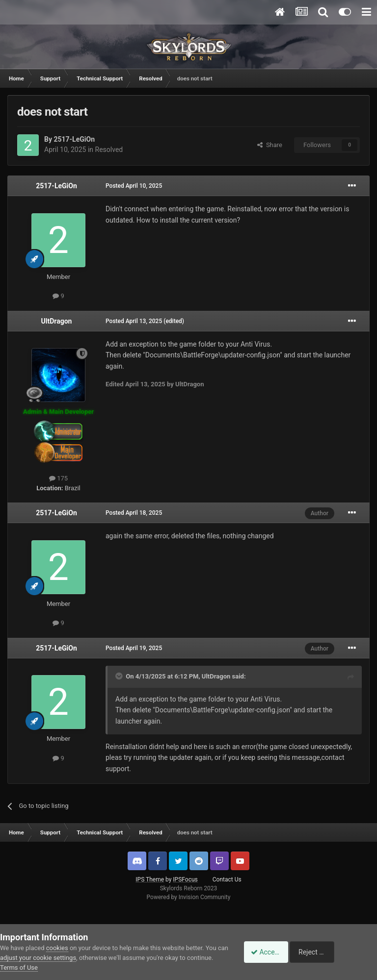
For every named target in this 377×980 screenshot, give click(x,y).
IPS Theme (150, 879)
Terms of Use (46, 967)
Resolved (109, 150)
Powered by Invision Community (189, 897)
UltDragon (57, 321)
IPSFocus (185, 879)
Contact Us (227, 879)
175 (58, 478)
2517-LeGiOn (74, 139)
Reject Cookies (343, 952)
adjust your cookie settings (50, 958)
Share (270, 145)
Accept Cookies (269, 952)
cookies (57, 948)
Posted (134, 186)
